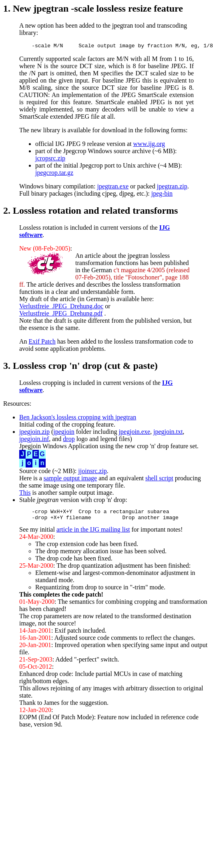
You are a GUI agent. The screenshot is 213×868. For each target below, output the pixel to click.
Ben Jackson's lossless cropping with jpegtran (78, 418)
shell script (159, 479)
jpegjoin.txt (168, 433)
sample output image (70, 479)
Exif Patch (42, 343)
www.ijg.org (149, 145)
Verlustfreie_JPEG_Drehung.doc (61, 307)
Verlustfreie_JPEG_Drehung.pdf (61, 315)
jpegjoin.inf (34, 440)
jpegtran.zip (172, 187)
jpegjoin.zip (34, 433)
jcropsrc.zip (50, 159)
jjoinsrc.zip (92, 472)
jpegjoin (64, 433)
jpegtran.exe (113, 187)
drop (69, 440)
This (25, 494)
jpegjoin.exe (134, 433)
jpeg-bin (162, 195)
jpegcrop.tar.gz (54, 174)
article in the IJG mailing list (93, 533)
